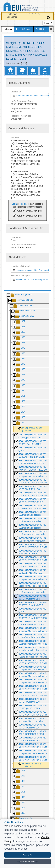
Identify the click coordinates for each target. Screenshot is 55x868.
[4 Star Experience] (36, 14)
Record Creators (24, 29)
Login (48, 23)
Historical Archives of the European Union (32, 270)
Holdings (8, 29)
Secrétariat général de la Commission (31, 96)
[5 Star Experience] (39, 14)
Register (23, 204)
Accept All (27, 855)
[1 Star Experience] (27, 14)
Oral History (41, 29)
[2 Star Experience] (30, 14)
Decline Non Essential (27, 862)
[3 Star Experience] (33, 14)
